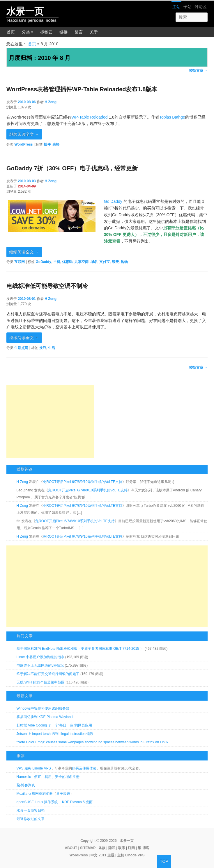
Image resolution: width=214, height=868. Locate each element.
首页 (11, 32)
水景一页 (25, 11)
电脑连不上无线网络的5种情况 (40, 665)
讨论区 (201, 7)
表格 (56, 144)
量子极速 (63, 794)
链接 (63, 32)
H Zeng (51, 102)
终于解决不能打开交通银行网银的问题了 (48, 674)
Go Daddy (113, 201)
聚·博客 (143, 848)
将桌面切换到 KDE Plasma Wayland (45, 717)
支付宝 (105, 262)
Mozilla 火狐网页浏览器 (35, 794)
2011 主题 (107, 855)
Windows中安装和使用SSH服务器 (43, 708)
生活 (52, 348)
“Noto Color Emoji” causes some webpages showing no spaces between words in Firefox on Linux (93, 742)
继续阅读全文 (24, 134)
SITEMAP (88, 848)
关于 (94, 32)
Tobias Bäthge (172, 117)
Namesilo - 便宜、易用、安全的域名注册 (48, 777)
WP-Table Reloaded (90, 117)
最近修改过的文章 (31, 819)
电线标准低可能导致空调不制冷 (47, 286)
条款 (102, 848)
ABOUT (71, 848)
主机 (57, 262)
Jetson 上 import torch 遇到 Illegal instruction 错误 (55, 734)
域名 (94, 262)
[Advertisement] (50, 421)
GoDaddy (44, 262)
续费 (115, 262)
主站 (176, 7)
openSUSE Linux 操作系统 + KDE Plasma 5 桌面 (55, 802)
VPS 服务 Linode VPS (34, 768)
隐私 (112, 848)
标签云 (46, 32)
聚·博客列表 (26, 785)
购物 (124, 262)
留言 (79, 32)
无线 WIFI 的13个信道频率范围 (41, 682)
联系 (122, 848)
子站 (188, 7)
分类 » (28, 32)
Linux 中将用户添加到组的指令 (40, 657)
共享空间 (82, 262)
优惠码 (67, 262)
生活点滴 (21, 348)
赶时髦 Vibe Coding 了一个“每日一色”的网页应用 (54, 725)
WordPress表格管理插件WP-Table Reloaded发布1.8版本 (82, 89)
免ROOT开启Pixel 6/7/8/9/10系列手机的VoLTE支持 (83, 482)
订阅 (131, 848)
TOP (164, 861)
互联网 (20, 262)
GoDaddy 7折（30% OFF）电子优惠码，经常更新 (72, 168)
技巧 (43, 348)
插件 (47, 144)
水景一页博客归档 (31, 810)
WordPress (23, 144)
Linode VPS (135, 855)
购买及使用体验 (84, 768)
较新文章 (198, 71)
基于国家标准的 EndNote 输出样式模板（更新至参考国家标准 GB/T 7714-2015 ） (80, 649)
